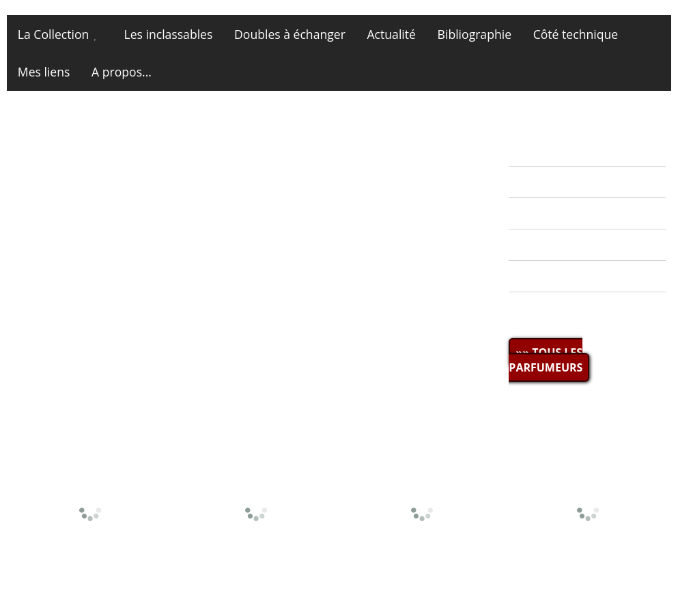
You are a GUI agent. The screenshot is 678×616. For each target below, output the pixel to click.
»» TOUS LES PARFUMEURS (546, 360)
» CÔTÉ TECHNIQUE (571, 277)
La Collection (53, 34)
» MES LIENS (550, 308)
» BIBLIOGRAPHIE (565, 245)
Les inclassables (168, 34)
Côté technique (576, 34)
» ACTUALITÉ (551, 150)
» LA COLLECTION (565, 182)
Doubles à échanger (290, 34)
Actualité (392, 34)
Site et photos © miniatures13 (591, 587)
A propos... (122, 72)
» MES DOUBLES (561, 213)
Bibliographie (475, 34)
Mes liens (44, 72)
